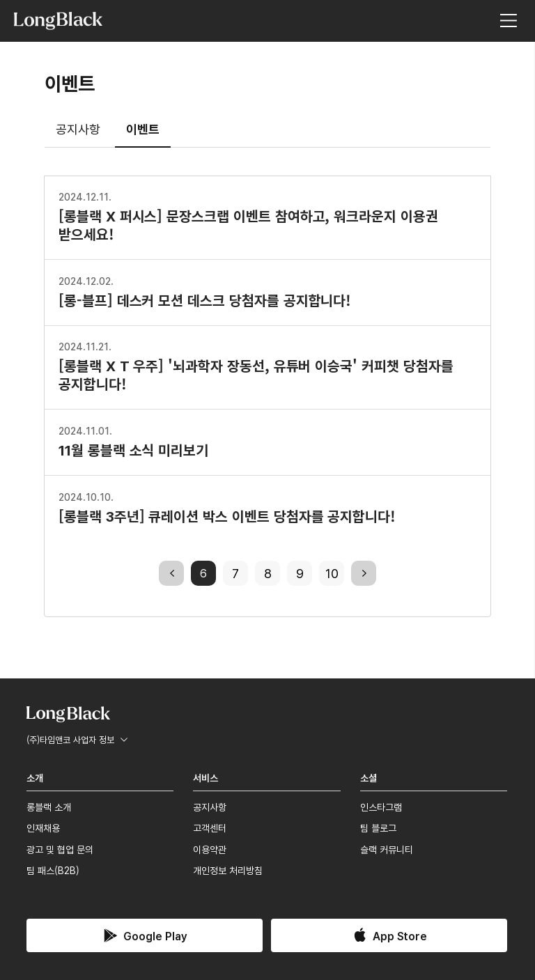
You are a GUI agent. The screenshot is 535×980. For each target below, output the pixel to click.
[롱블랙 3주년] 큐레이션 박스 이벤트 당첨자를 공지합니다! (227, 507)
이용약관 (210, 849)
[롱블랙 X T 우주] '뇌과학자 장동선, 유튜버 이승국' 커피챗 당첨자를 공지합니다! (256, 366)
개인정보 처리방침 (228, 870)
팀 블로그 (378, 827)
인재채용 (43, 827)
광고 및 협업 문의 (60, 849)
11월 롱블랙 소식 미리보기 (133, 441)
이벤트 (143, 128)
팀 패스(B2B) (53, 870)
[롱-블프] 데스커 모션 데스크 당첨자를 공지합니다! (205, 291)
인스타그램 (381, 807)
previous (171, 573)
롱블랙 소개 (49, 807)
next (364, 573)
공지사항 (78, 128)
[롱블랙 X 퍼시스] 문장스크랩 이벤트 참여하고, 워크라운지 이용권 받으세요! (248, 216)
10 (332, 573)
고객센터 (210, 827)
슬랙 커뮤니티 (387, 849)
